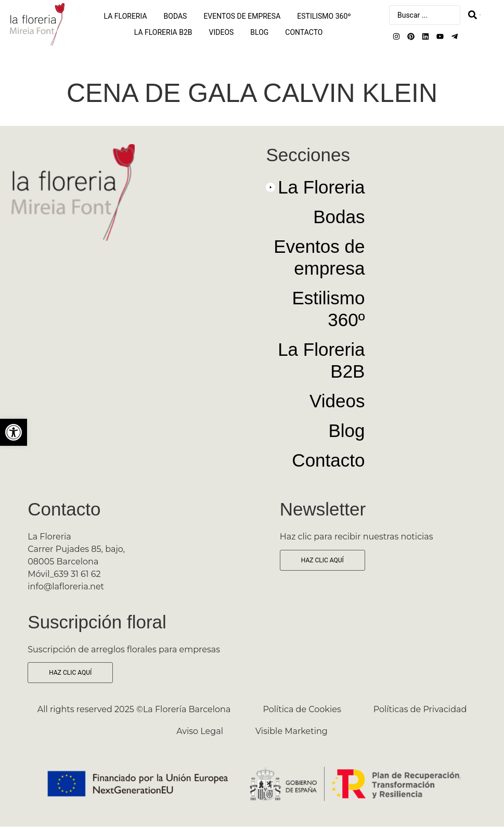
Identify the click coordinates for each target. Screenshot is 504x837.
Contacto (304, 32)
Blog (259, 32)
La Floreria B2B (163, 32)
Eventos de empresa (242, 16)
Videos (222, 32)
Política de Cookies (302, 709)
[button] (315, 191)
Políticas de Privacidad (420, 709)
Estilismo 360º (324, 16)
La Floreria (126, 16)
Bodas (176, 16)
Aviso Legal (200, 731)
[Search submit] (475, 15)
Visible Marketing (292, 731)
